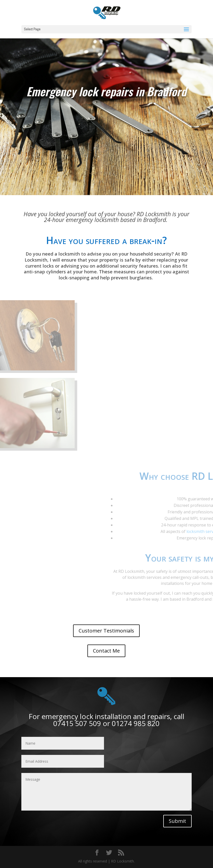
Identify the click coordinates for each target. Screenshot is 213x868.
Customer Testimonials (106, 631)
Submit (177, 821)
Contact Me (106, 651)
